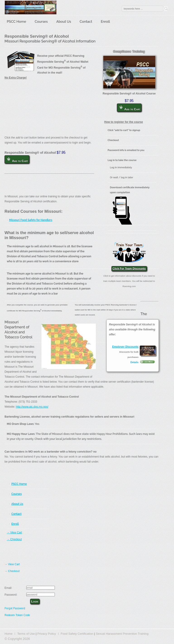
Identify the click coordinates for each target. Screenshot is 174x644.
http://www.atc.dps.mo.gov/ (32, 407)
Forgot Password (15, 608)
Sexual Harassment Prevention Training (122, 634)
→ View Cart (14, 533)
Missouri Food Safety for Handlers (31, 220)
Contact (86, 22)
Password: (11, 595)
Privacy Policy (47, 634)
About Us (64, 22)
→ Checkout (14, 539)
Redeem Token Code (17, 615)
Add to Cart (130, 108)
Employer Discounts (125, 347)
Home (8, 634)
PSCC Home (16, 22)
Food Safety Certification (77, 634)
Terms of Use (26, 634)
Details (134, 362)
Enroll (105, 22)
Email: (8, 588)
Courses (41, 22)
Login (35, 601)
